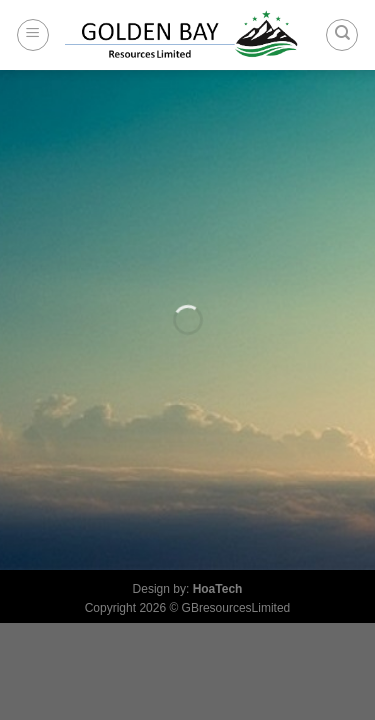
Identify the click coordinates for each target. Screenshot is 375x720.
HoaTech (218, 589)
